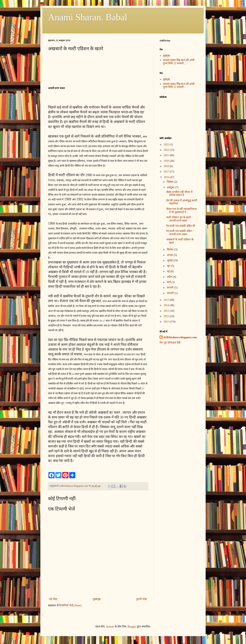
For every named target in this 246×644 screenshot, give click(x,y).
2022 (167, 150)
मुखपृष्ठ (166, 56)
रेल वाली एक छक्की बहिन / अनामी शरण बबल (180, 233)
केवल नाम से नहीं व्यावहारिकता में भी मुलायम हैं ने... (182, 211)
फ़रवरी (171, 288)
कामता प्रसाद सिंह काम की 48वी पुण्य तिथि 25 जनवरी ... (179, 62)
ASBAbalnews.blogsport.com (180, 337)
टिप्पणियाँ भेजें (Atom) (70, 605)
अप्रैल (170, 277)
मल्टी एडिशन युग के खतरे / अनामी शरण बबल (179, 219)
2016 (167, 177)
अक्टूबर (171, 187)
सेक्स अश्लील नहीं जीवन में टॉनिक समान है (179, 194)
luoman (110, 627)
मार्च (169, 282)
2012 (167, 316)
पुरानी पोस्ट (142, 599)
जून (169, 266)
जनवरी (171, 293)
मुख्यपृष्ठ (97, 599)
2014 (167, 305)
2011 (167, 322)
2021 (167, 155)
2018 (167, 166)
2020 (167, 161)
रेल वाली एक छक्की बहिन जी (181, 226)
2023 (167, 145)
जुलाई (170, 260)
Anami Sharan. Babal (88, 17)
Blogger (132, 627)
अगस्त (170, 255)
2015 (167, 300)
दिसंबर (170, 182)
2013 (167, 311)
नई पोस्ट (53, 599)
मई (169, 271)
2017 (167, 172)
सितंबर (171, 250)
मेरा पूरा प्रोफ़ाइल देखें (170, 343)
